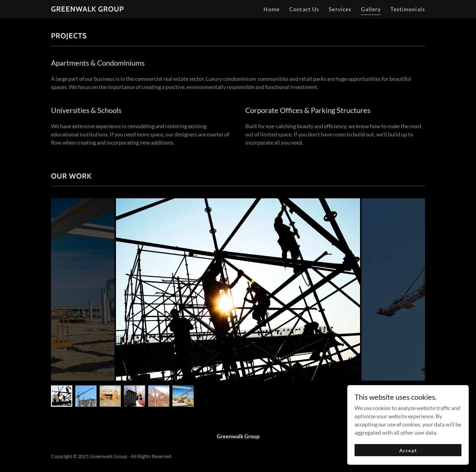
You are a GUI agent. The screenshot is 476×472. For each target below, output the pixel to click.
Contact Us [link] (304, 9)
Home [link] (272, 9)
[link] (87, 9)
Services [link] (340, 9)
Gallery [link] (371, 9)
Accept (408, 450)
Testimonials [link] (408, 9)
